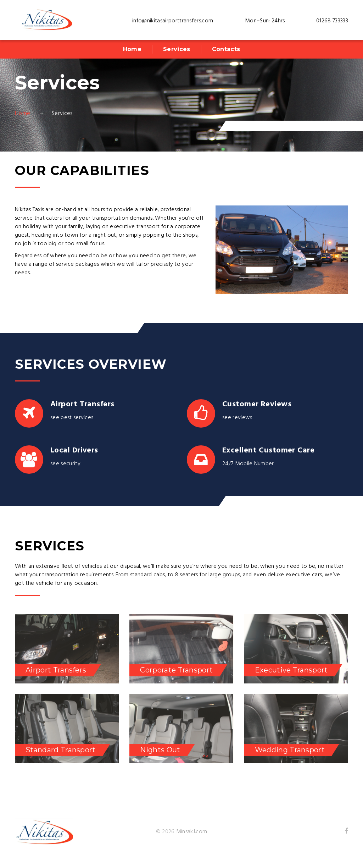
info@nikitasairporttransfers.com (173, 21)
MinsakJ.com (192, 832)
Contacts (226, 49)
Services (177, 49)
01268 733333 (332, 21)
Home (132, 49)
